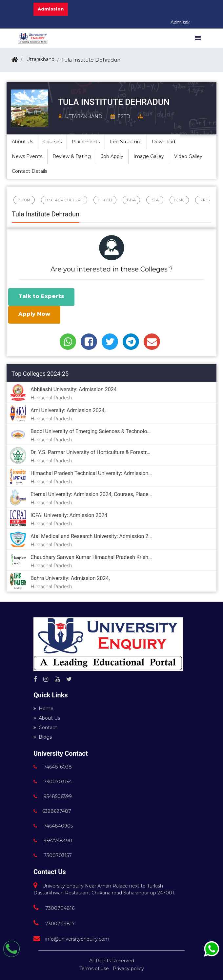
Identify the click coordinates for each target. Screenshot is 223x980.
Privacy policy (128, 969)
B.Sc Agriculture (64, 200)
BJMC (179, 200)
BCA (155, 200)
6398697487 (52, 811)
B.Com (24, 200)
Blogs (43, 737)
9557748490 (53, 841)
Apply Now (34, 314)
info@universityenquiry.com (71, 939)
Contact (45, 728)
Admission (51, 9)
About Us (47, 718)
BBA (132, 200)
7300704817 (54, 924)
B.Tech (105, 200)
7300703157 (53, 855)
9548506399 (53, 796)
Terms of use (94, 969)
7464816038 (53, 767)
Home (43, 709)
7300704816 (54, 908)
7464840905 (53, 826)
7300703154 (53, 782)
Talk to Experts (41, 296)
